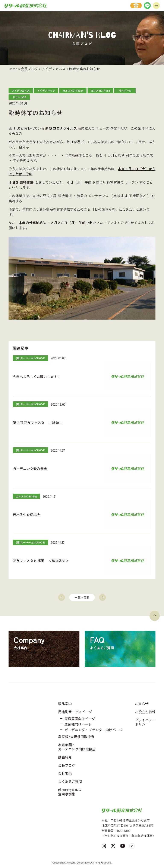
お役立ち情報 (145, 712)
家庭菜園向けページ (80, 719)
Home (13, 69)
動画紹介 (65, 757)
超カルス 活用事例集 (70, 792)
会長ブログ (29, 69)
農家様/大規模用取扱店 (76, 737)
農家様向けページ (78, 724)
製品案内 (65, 704)
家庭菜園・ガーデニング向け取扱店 (77, 747)
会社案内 (65, 773)
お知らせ (142, 704)
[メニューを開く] (156, 6)
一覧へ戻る (82, 597)
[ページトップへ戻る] (155, 616)
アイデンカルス (54, 69)
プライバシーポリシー (145, 722)
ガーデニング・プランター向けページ (94, 730)
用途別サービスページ (75, 712)
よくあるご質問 (70, 782)
